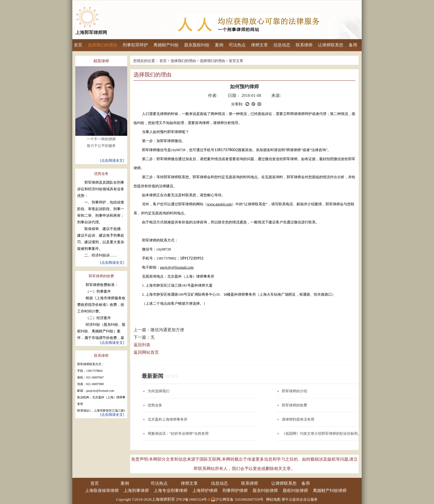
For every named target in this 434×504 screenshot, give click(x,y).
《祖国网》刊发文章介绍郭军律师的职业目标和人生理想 (327, 434)
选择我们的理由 (183, 61)
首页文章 (236, 61)
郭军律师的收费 (294, 405)
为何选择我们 (159, 391)
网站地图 (272, 499)
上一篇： (159, 330)
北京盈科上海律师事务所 (168, 419)
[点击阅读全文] (112, 159)
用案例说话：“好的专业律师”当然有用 (178, 434)
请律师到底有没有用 (298, 419)
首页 (78, 45)
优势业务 (155, 405)
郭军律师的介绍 (294, 391)
